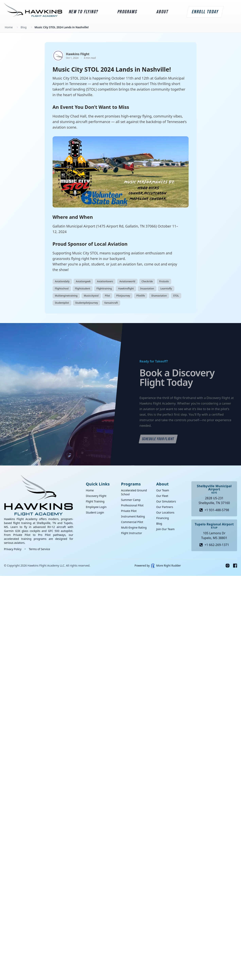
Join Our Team (165, 529)
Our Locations (165, 512)
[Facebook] (235, 566)
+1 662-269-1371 (214, 545)
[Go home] (39, 495)
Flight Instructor (131, 533)
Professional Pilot (132, 505)
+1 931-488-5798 (214, 510)
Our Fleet (162, 496)
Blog (159, 524)
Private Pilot (129, 511)
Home (90, 490)
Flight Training (95, 501)
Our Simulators (166, 501)
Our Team (163, 490)
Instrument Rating (133, 516)
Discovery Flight (96, 496)
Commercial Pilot (132, 522)
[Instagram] (228, 566)
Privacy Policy (13, 549)
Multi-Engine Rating (134, 527)
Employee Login (96, 507)
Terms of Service (40, 549)
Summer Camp (131, 500)
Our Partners (165, 507)
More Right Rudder (166, 566)
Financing (163, 518)
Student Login (95, 512)
